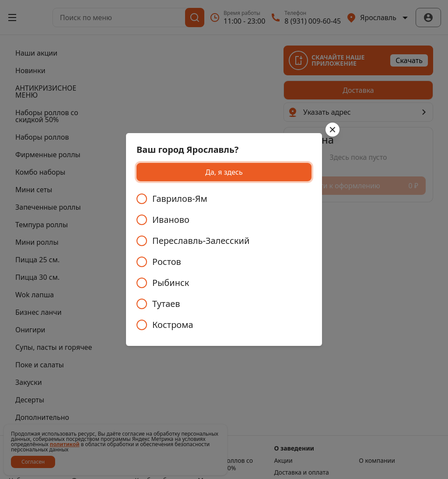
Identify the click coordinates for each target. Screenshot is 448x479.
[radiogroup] (224, 262)
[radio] (224, 199)
